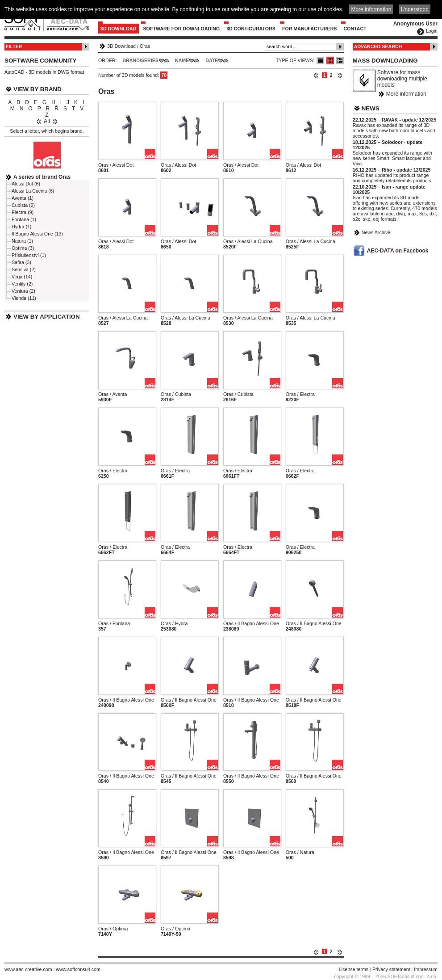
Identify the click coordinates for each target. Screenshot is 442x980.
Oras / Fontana (114, 623)
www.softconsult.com (78, 969)
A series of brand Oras (42, 177)
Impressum (426, 969)
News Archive (376, 232)
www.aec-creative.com (28, 969)
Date (212, 60)
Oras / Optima (113, 929)
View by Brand (38, 89)
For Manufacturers (310, 29)
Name (182, 60)
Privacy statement (391, 969)
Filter (14, 46)
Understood (415, 9)
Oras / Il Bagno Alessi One (251, 623)
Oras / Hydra (174, 623)
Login (432, 31)
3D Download (119, 29)
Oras (145, 46)
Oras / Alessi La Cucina (248, 241)
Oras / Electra (300, 394)
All (47, 121)
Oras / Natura (300, 852)
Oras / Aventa (113, 394)
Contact (355, 29)
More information (406, 94)
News (371, 108)
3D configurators (251, 29)
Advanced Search (378, 46)
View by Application (47, 317)
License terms (354, 969)
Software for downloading (182, 29)
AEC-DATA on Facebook (398, 251)
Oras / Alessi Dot (116, 165)
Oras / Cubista (176, 394)
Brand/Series (140, 60)
